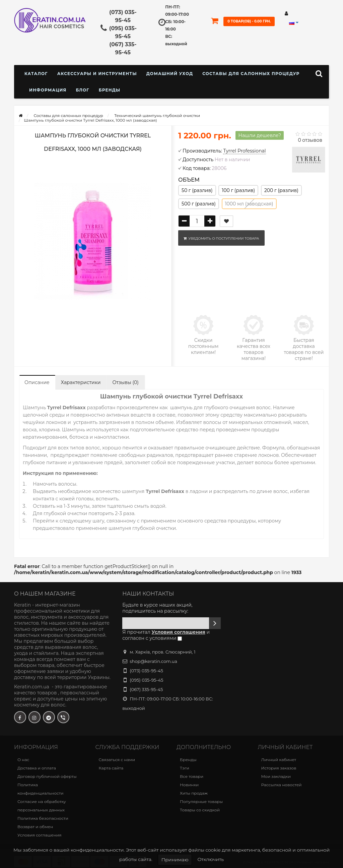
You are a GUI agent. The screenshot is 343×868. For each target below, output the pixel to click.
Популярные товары (201, 801)
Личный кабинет (279, 760)
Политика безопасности (43, 818)
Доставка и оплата (37, 768)
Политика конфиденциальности (41, 789)
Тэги (185, 768)
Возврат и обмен (35, 827)
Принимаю (175, 860)
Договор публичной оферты (47, 776)
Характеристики (81, 382)
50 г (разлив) (197, 190)
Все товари (192, 776)
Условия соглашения (40, 835)
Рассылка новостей (282, 785)
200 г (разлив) (281, 190)
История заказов (279, 768)
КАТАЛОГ (36, 74)
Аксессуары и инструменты (97, 74)
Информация (48, 90)
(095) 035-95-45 (146, 680)
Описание (37, 382)
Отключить (211, 859)
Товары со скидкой (200, 810)
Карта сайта (111, 768)
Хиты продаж (194, 793)
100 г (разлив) (238, 190)
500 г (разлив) (199, 204)
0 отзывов (310, 140)
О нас (23, 760)
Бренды (110, 90)
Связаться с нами (117, 760)
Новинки (189, 785)
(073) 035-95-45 (146, 671)
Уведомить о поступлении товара (220, 238)
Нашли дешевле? (260, 135)
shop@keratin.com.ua (153, 661)
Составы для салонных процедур (251, 74)
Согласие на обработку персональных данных (42, 806)
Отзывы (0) (125, 382)
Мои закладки (276, 776)
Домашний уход (170, 74)
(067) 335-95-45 (146, 689)
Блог (82, 90)
